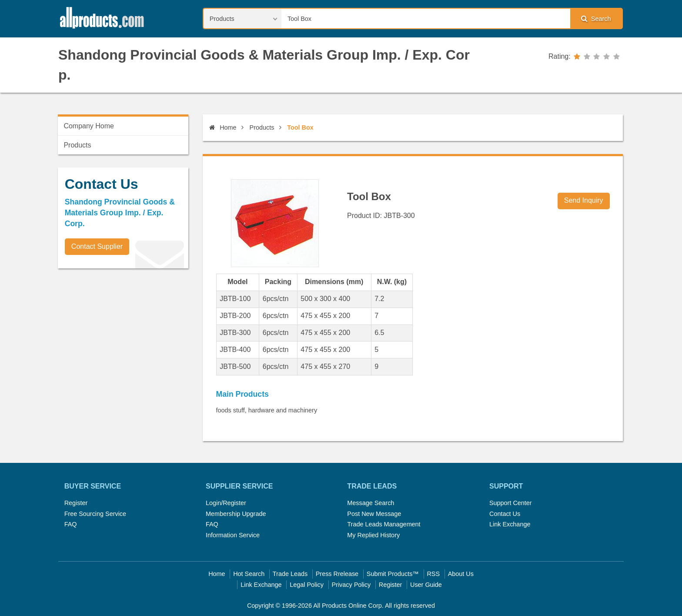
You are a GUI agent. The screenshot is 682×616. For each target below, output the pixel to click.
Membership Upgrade (236, 514)
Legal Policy (307, 585)
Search (596, 18)
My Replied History (373, 535)
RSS (433, 574)
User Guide (426, 585)
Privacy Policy (351, 585)
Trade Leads (290, 574)
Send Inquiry (584, 200)
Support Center (511, 503)
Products (262, 127)
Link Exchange (510, 524)
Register (76, 503)
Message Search (371, 503)
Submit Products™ (393, 574)
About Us (461, 574)
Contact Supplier (97, 246)
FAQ (71, 524)
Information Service (233, 535)
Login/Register (226, 503)
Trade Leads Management (384, 524)
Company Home (89, 126)
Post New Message (374, 514)
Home (223, 127)
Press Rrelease (337, 574)
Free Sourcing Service (95, 514)
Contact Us (505, 514)
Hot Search (249, 574)
